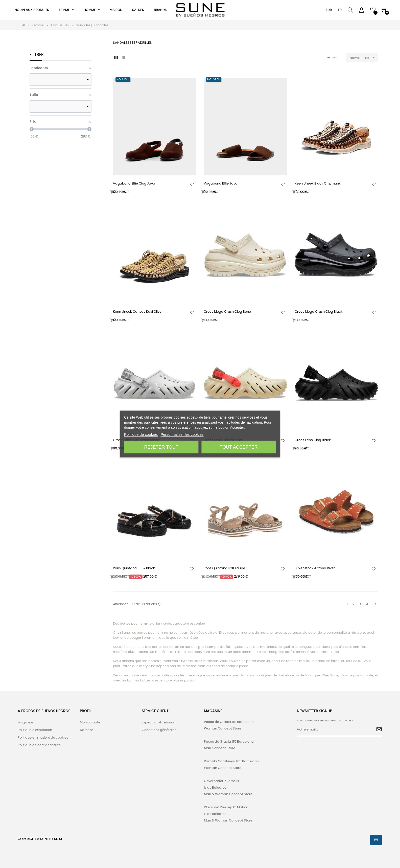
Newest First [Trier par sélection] (364, 58)
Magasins (26, 723)
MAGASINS (213, 711)
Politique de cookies (141, 434)
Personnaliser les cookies (182, 434)
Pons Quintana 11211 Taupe (224, 568)
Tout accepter (239, 447)
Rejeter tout (161, 447)
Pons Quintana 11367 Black (134, 568)
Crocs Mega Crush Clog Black (319, 312)
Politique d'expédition (35, 730)
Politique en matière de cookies (43, 738)
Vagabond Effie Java (221, 184)
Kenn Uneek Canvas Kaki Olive (137, 312)
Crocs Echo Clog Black (313, 440)
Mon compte (90, 723)
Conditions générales (159, 730)
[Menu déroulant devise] (329, 10)
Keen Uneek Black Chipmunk (318, 184)
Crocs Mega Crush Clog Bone (227, 312)
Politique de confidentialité (39, 745)
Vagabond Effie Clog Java (134, 184)
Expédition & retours (158, 723)
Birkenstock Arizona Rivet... (316, 568)
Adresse (87, 730)
